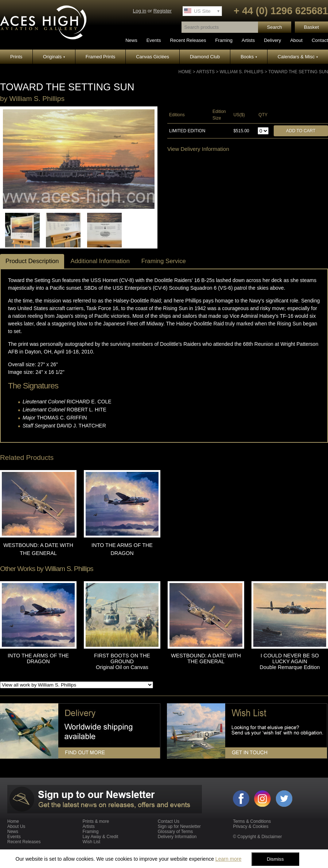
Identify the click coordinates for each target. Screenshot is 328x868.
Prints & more (96, 821)
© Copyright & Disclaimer (257, 837)
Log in (139, 11)
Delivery (272, 40)
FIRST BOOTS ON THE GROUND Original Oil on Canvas (122, 661)
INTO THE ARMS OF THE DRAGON (38, 658)
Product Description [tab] (32, 261)
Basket (311, 27)
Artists (248, 40)
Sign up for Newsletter (179, 826)
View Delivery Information (198, 149)
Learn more (229, 859)
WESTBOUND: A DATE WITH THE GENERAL (206, 658)
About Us (16, 826)
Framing (224, 40)
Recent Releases (188, 40)
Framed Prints (101, 57)
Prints (16, 57)
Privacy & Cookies (251, 826)
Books (249, 57)
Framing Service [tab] (164, 261)
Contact (320, 40)
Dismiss (275, 859)
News (131, 40)
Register (163, 11)
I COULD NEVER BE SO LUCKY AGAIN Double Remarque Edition (290, 661)
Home (185, 72)
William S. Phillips (242, 72)
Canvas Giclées (153, 57)
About (296, 40)
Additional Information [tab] (100, 261)
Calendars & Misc (298, 57)
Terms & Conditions (252, 821)
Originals (54, 57)
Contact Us (169, 821)
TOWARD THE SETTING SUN (298, 72)
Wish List (91, 842)
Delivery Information (177, 837)
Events (154, 40)
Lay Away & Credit (100, 837)
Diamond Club (205, 57)
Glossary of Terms (175, 832)
